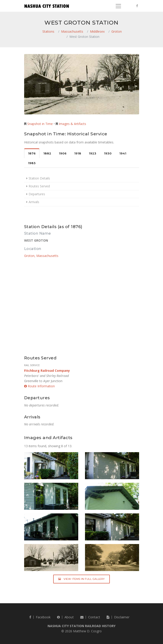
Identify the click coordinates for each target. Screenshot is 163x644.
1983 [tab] (32, 163)
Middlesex (97, 31)
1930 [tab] (108, 153)
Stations (48, 31)
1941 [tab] (123, 153)
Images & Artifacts (72, 124)
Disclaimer (118, 617)
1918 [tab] (78, 153)
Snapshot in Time (40, 124)
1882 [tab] (47, 153)
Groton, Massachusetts (41, 256)
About (65, 617)
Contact (90, 617)
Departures (37, 194)
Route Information (39, 386)
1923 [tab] (93, 153)
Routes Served (39, 186)
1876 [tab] (32, 153)
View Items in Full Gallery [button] (81, 579)
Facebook (40, 617)
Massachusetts (72, 31)
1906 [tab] (63, 153)
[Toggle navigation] (118, 6)
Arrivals (34, 202)
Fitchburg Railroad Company (47, 371)
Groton (117, 31)
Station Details (39, 178)
